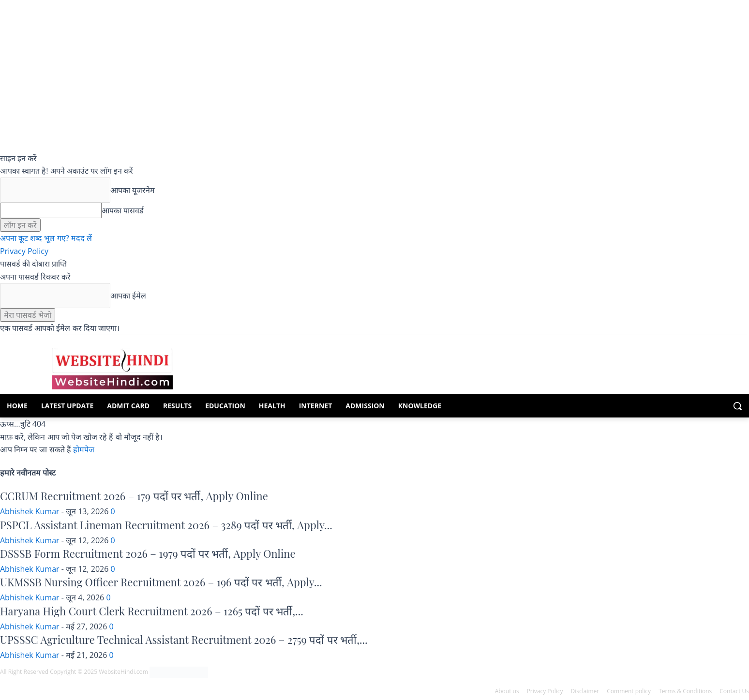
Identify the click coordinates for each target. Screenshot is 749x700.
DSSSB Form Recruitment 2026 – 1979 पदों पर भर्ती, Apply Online (148, 553)
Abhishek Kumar (30, 511)
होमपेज (84, 449)
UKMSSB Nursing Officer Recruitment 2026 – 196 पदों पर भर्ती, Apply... (161, 582)
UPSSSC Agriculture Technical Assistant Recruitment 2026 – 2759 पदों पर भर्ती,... (184, 640)
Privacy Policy (24, 251)
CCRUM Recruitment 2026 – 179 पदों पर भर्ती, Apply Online (134, 496)
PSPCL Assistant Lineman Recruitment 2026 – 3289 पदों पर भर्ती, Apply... (166, 525)
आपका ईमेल (128, 296)
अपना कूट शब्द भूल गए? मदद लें (46, 238)
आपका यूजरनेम (133, 190)
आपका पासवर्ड (123, 210)
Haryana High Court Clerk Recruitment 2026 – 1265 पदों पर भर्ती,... (152, 611)
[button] (737, 406)
